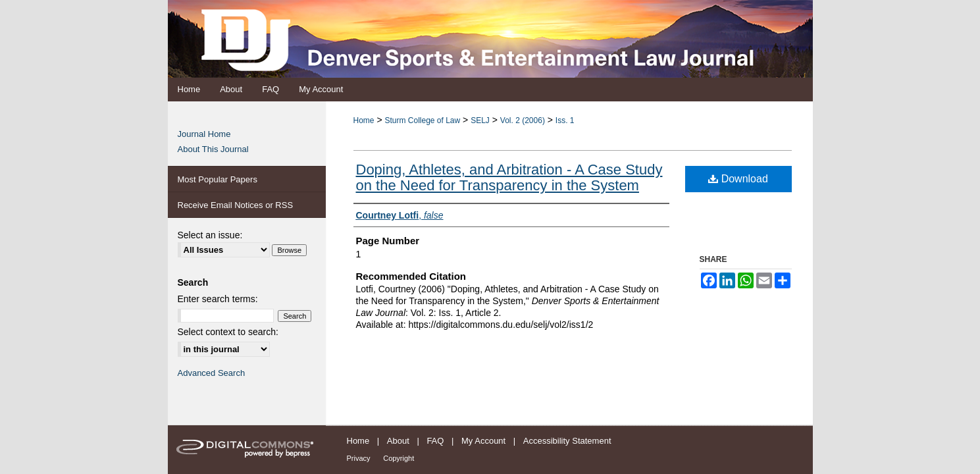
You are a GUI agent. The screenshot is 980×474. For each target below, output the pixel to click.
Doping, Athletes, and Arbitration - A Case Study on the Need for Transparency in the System (509, 177)
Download (738, 179)
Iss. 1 (565, 120)
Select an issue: (210, 235)
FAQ (435, 441)
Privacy (359, 458)
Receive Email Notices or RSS (236, 205)
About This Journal (213, 149)
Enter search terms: (218, 299)
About (398, 441)
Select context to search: (228, 332)
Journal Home (204, 134)
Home (364, 120)
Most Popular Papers (218, 179)
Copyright (399, 458)
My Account (483, 441)
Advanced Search (212, 373)
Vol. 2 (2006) (523, 120)
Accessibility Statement (567, 441)
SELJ (480, 120)
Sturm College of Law (422, 120)
